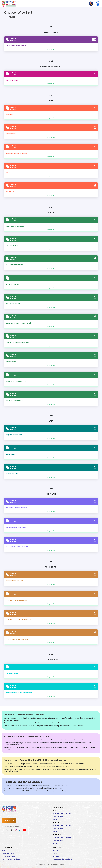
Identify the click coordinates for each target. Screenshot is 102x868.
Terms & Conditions (11, 859)
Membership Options (62, 859)
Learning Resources (62, 813)
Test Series (58, 816)
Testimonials (8, 853)
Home (55, 850)
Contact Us (9, 820)
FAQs (55, 853)
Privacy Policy (8, 856)
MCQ (55, 819)
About (5, 850)
